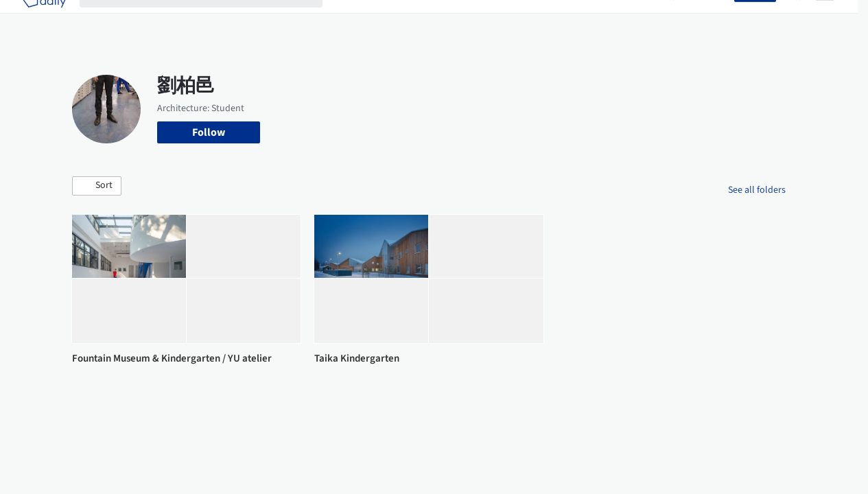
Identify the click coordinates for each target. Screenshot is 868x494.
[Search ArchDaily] (212, 19)
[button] (97, 186)
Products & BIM (466, 19)
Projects (355, 19)
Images (402, 19)
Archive (642, 19)
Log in (712, 19)
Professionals (545, 19)
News (600, 19)
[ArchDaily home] (44, 19)
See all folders (757, 190)
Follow (209, 132)
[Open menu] (825, 19)
